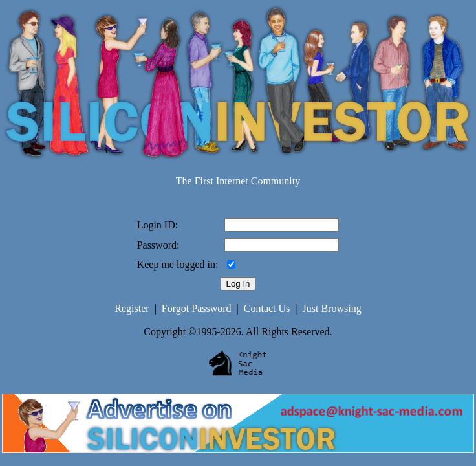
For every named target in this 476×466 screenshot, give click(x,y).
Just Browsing (332, 308)
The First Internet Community (238, 181)
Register (132, 308)
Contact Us (267, 308)
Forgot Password (197, 308)
